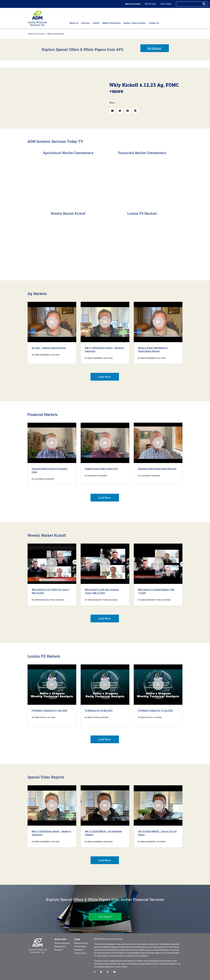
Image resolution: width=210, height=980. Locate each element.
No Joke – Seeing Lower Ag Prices (49, 348)
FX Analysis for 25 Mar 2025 (99, 710)
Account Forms (81, 943)
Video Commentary (56, 34)
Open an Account (133, 4)
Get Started (154, 48)
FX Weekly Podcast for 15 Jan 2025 (155, 710)
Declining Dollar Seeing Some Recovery (157, 469)
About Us (58, 950)
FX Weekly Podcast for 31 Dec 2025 (49, 710)
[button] (112, 111)
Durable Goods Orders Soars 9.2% (101, 469)
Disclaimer (79, 950)
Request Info (60, 946)
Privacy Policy (80, 946)
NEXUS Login (150, 4)
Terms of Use (80, 953)
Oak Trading (166, 4)
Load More (104, 377)
